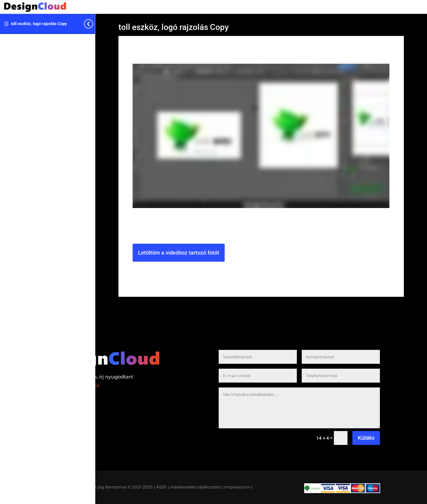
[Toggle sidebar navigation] (93, 24)
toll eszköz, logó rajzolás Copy (39, 24)
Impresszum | (238, 487)
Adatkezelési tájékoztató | (197, 487)
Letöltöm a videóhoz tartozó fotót (179, 253)
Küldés (366, 438)
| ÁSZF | (161, 487)
